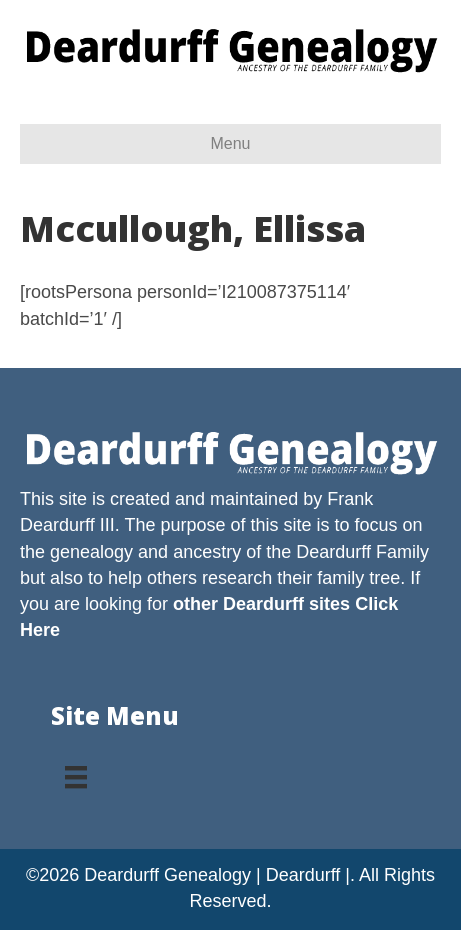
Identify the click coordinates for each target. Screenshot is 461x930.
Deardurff (333, 552)
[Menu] (76, 770)
